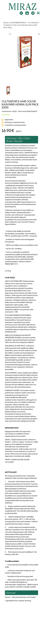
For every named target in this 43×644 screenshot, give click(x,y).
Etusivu (6, 23)
